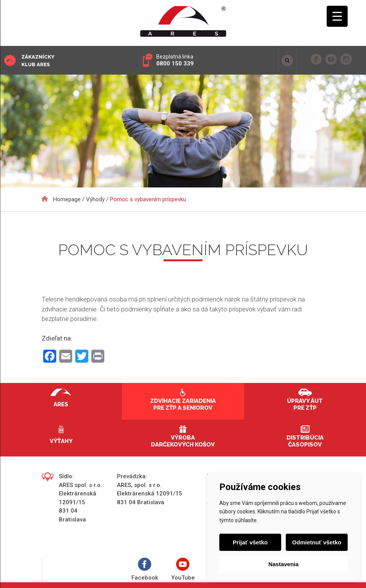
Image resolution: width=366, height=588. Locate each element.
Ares (61, 404)
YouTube (183, 569)
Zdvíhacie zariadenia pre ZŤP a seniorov (183, 404)
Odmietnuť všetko (317, 542)
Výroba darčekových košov (183, 441)
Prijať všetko (250, 542)
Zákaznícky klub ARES (38, 61)
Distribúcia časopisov (305, 441)
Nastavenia (283, 564)
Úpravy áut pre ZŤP (305, 404)
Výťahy (61, 441)
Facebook (145, 569)
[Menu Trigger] (337, 16)
